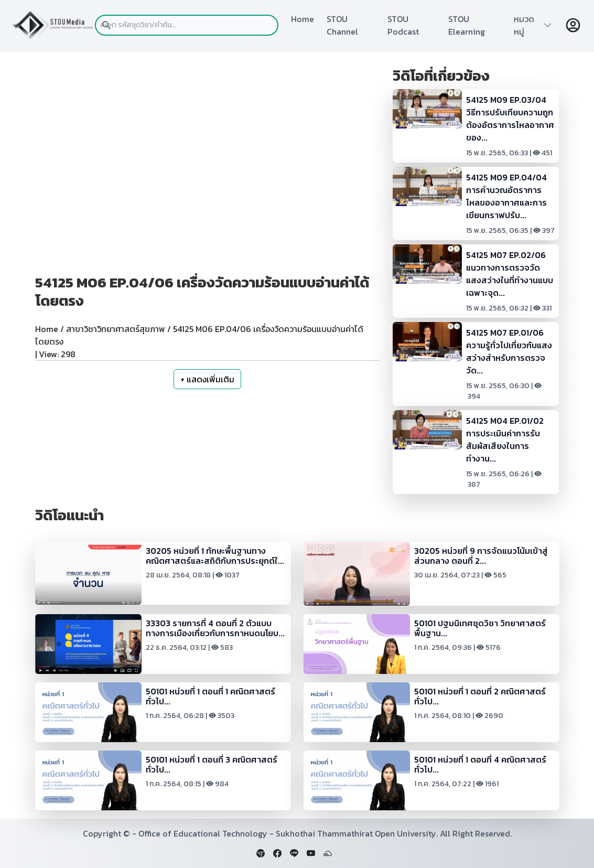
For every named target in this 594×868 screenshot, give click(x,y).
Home (303, 19)
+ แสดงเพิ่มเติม (207, 379)
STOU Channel (342, 25)
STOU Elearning (467, 25)
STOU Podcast (403, 25)
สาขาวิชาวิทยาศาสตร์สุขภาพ (116, 329)
